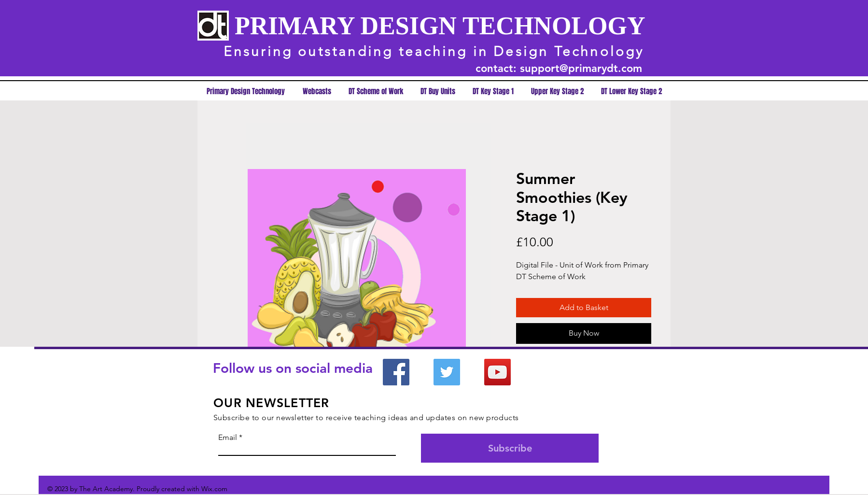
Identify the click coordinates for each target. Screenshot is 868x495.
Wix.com (214, 489)
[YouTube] (497, 372)
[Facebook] (396, 372)
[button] (493, 92)
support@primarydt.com (581, 68)
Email (228, 438)
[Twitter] (447, 372)
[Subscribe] (510, 448)
